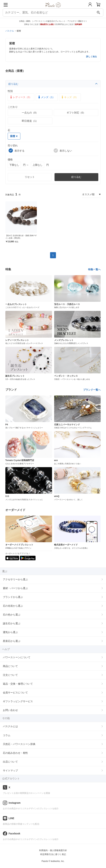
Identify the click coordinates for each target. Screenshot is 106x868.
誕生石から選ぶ (12, 623)
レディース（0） (21, 97)
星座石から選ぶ (12, 641)
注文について (10, 675)
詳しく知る (92, 57)
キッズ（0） (69, 97)
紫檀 (14, 136)
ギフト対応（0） (76, 113)
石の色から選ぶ (12, 615)
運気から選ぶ (10, 632)
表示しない (63, 151)
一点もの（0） (30, 113)
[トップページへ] (53, 9)
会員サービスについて (15, 693)
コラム (7, 735)
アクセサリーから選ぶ (15, 579)
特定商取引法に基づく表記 (53, 854)
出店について (10, 762)
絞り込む (53, 84)
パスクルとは (10, 726)
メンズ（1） (46, 97)
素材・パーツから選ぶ (15, 588)
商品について (10, 666)
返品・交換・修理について (18, 684)
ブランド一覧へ (92, 390)
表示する (17, 151)
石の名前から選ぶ (13, 606)
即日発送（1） (30, 121)
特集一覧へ (94, 269)
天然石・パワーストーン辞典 (19, 744)
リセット (30, 177)
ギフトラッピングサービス (18, 701)
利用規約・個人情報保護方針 (53, 850)
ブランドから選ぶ (13, 597)
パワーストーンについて (17, 657)
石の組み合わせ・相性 (15, 753)
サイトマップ (10, 770)
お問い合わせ (10, 710)
